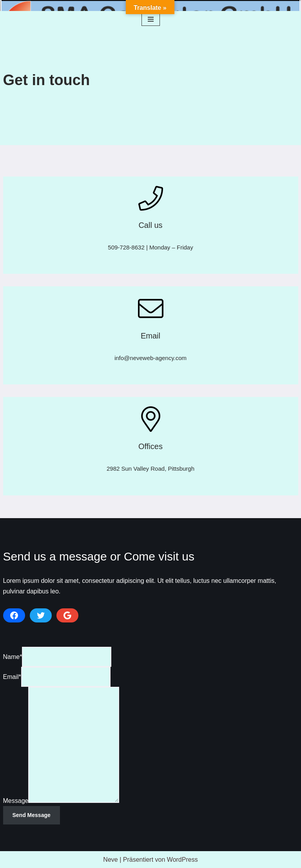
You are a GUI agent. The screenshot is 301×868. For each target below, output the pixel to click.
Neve (110, 860)
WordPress (182, 860)
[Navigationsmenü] (151, 19)
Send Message (32, 815)
